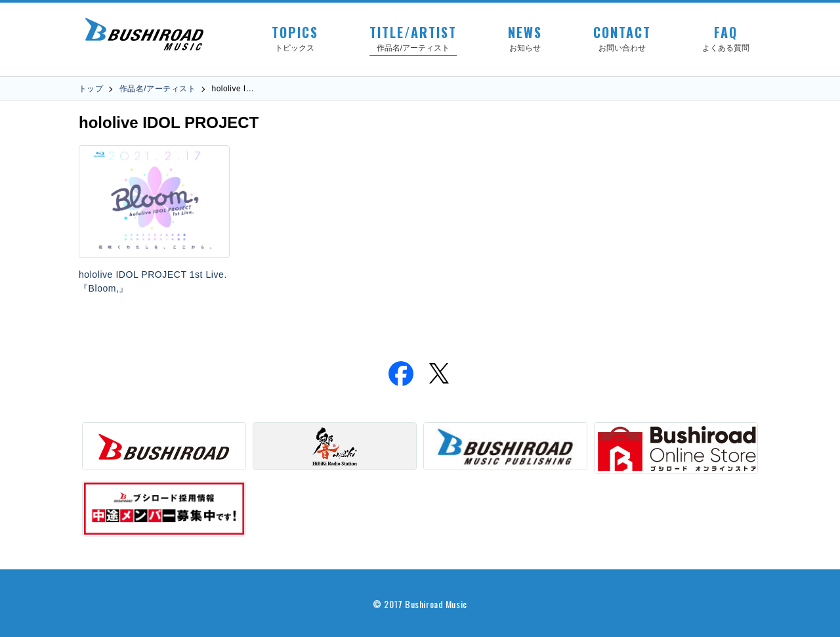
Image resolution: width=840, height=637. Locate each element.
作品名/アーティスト (157, 89)
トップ (91, 89)
